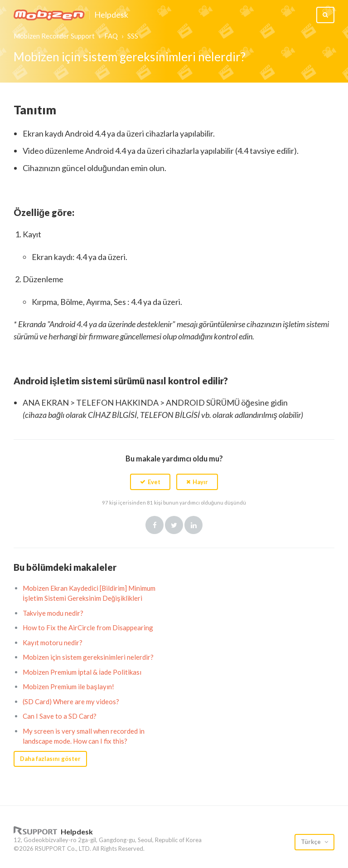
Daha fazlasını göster (50, 759)
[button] (150, 482)
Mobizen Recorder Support (54, 36)
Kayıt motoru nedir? (53, 642)
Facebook (155, 525)
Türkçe (312, 842)
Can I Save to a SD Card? (60, 716)
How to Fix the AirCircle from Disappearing (88, 628)
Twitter (174, 525)
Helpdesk (111, 15)
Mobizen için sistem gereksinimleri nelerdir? (88, 657)
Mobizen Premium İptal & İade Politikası (82, 672)
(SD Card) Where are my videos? (71, 701)
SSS (133, 36)
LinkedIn (193, 525)
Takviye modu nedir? (53, 613)
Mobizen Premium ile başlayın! (68, 687)
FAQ (111, 36)
